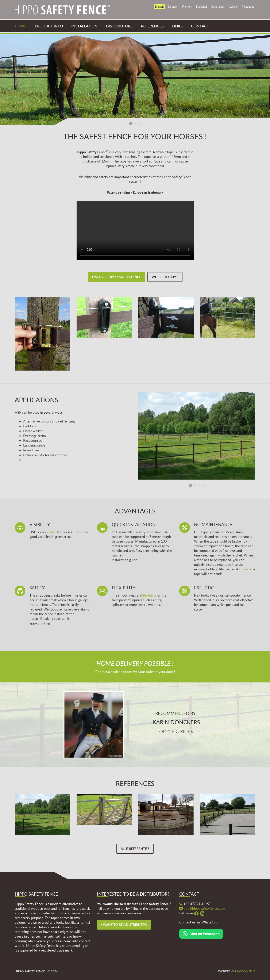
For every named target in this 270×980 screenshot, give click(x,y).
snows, (244, 569)
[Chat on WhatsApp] (201, 933)
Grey (78, 532)
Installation (84, 26)
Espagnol (201, 7)
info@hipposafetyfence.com (204, 908)
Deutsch (173, 7)
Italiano (233, 7)
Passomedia (246, 971)
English (159, 7)
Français (187, 7)
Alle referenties (135, 849)
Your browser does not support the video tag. (135, 230)
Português (248, 7)
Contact (200, 26)
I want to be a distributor (124, 925)
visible (52, 532)
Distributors (119, 26)
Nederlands (218, 7)
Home (21, 26)
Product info (49, 26)
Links (177, 26)
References (152, 26)
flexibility (150, 595)
